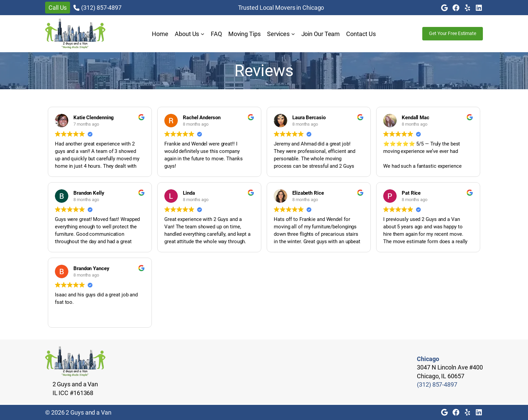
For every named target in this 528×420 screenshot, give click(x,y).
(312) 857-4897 (101, 8)
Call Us (58, 8)
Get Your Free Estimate (453, 33)
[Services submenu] (293, 34)
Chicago (428, 359)
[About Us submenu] (203, 34)
